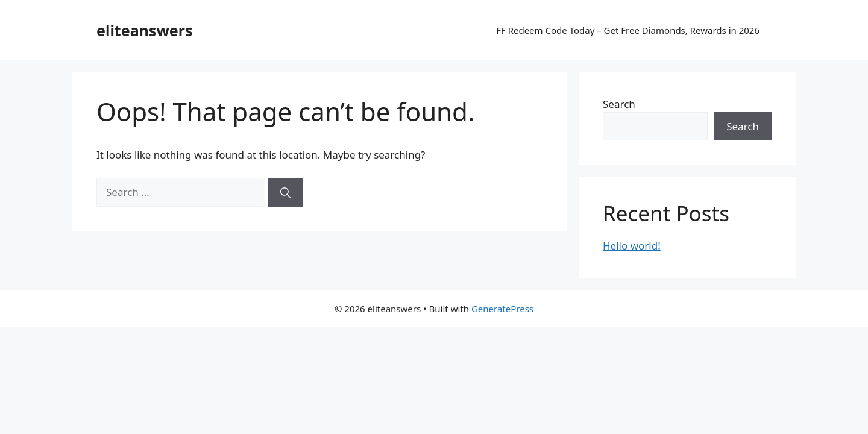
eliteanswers (144, 30)
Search (619, 104)
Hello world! (632, 246)
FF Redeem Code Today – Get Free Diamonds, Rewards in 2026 (628, 30)
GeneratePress (502, 309)
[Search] (285, 192)
